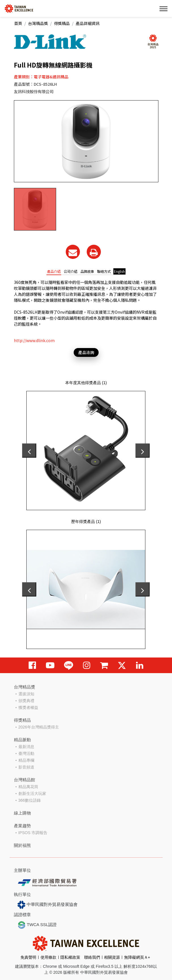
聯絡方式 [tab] (104, 271)
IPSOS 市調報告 (33, 833)
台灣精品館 (25, 780)
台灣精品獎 (38, 23)
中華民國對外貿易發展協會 (48, 905)
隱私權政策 (70, 957)
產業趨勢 (22, 826)
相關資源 (112, 957)
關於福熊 (22, 845)
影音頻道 (26, 767)
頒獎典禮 (26, 701)
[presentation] (29, 451)
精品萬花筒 (28, 787)
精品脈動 (22, 740)
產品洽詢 (86, 352)
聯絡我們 (92, 957)
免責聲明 (28, 957)
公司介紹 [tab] (71, 271)
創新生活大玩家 (32, 793)
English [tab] (119, 271)
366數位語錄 (30, 800)
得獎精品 (62, 23)
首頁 (18, 23)
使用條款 (48, 957)
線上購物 (22, 813)
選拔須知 (26, 694)
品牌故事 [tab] (87, 271)
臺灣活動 (26, 753)
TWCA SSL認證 (37, 925)
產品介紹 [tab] (54, 271)
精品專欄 (26, 760)
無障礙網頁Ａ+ (137, 957)
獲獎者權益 (28, 707)
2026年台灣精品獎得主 (39, 727)
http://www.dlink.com (34, 340)
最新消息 (26, 747)
